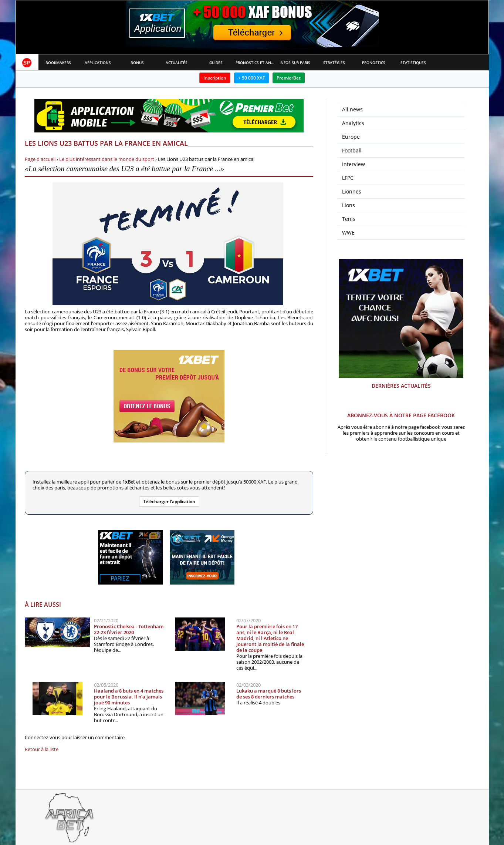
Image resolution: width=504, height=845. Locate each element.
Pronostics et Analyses (255, 63)
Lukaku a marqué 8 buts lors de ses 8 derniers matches (269, 694)
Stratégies (334, 63)
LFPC (348, 178)
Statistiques (413, 63)
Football (352, 150)
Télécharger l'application (169, 501)
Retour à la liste (42, 749)
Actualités (177, 63)
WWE (348, 233)
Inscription (215, 78)
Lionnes (352, 191)
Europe (351, 137)
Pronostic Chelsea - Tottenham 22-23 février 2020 (129, 629)
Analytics (353, 123)
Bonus (137, 63)
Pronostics (374, 63)
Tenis (349, 219)
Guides (216, 63)
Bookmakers (58, 63)
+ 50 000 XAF (251, 78)
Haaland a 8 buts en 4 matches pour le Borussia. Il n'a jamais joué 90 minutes (129, 697)
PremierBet (289, 78)
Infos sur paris (295, 63)
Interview (354, 164)
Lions (349, 205)
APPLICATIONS (98, 63)
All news (352, 109)
